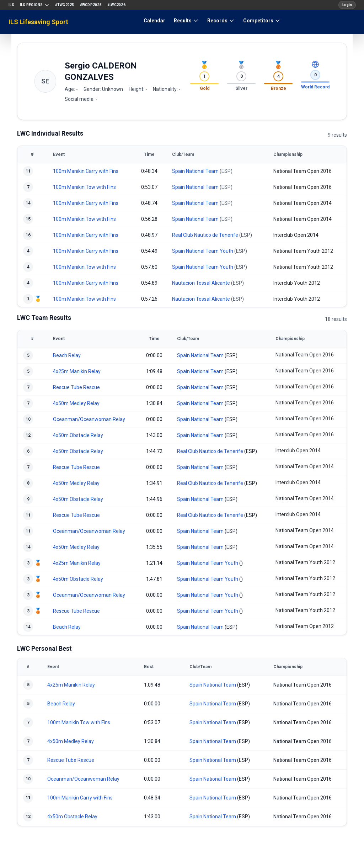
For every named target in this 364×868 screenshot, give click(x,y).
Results (186, 21)
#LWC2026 (116, 5)
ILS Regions (35, 5)
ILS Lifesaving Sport (38, 22)
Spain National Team (195, 171)
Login (347, 5)
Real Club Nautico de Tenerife (205, 235)
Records (221, 21)
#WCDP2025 (91, 5)
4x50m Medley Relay (76, 403)
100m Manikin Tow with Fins (84, 187)
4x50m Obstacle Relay (78, 435)
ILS (11, 5)
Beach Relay (67, 355)
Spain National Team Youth (203, 251)
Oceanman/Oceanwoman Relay (89, 419)
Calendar (154, 21)
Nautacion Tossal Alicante (201, 283)
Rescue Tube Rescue (76, 387)
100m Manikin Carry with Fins (86, 171)
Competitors (262, 21)
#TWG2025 (65, 5)
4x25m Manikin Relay (77, 371)
